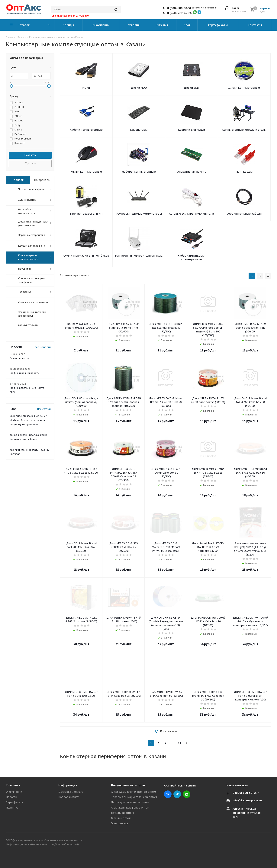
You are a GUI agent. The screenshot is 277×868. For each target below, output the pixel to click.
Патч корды (244, 172)
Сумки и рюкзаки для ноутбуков (86, 256)
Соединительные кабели (244, 214)
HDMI (86, 88)
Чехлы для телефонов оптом (130, 802)
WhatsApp (187, 794)
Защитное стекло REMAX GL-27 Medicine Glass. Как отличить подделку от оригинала (28, 420)
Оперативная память (192, 172)
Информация (68, 785)
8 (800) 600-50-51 (179, 8)
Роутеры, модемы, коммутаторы (139, 214)
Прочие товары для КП (86, 214)
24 (179, 743)
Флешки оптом (121, 818)
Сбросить (30, 163)
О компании (14, 792)
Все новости (43, 347)
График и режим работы (25, 373)
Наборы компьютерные (139, 172)
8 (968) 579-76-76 (179, 13)
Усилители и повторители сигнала (139, 256)
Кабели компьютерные (86, 130)
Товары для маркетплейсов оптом (134, 797)
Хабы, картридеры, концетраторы (191, 257)
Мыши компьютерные (86, 172)
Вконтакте (168, 794)
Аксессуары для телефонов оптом (134, 792)
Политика (12, 808)
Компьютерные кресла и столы (244, 130)
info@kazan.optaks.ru (247, 800)
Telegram (177, 794)
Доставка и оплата (71, 792)
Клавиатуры (139, 130)
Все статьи (44, 409)
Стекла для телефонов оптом (130, 808)
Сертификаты (15, 802)
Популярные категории (128, 785)
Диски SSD (191, 88)
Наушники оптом (122, 813)
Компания (13, 785)
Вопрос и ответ (68, 797)
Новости (11, 797)
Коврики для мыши (191, 130)
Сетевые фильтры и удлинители (192, 214)
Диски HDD (139, 88)
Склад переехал (20, 358)
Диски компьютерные (244, 88)
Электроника (120, 823)
